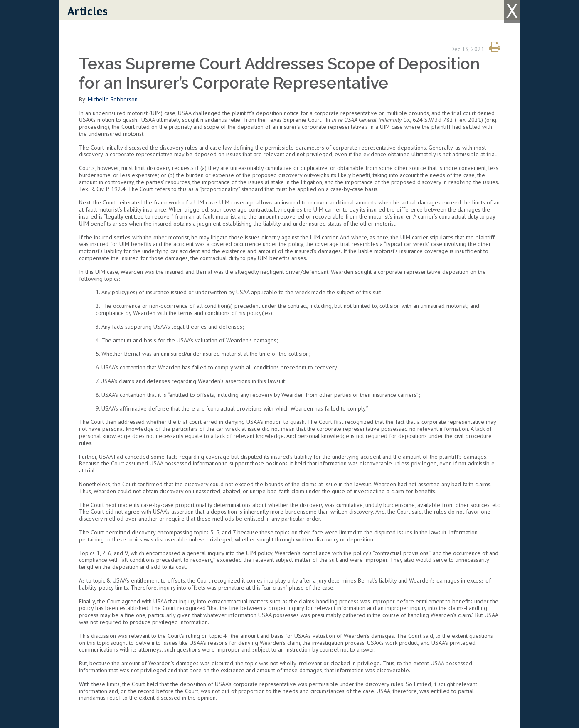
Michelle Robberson (113, 99)
